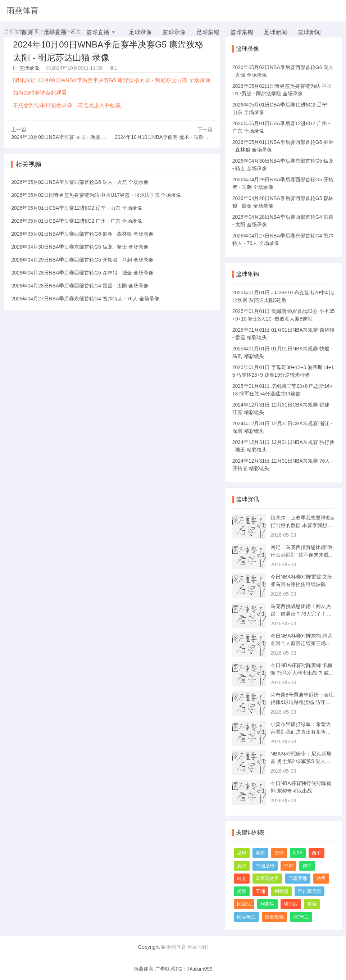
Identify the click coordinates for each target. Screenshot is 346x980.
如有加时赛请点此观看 (40, 93)
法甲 (321, 878)
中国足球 (265, 866)
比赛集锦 (274, 917)
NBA (298, 853)
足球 (242, 853)
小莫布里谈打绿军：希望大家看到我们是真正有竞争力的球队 (301, 732)
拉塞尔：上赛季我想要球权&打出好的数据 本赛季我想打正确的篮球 (302, 525)
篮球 (279, 853)
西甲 (317, 853)
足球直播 (55, 32)
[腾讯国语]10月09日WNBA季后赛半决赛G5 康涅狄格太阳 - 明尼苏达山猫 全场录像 (111, 80)
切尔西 (291, 904)
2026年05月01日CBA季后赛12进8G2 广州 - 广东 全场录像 (76, 221)
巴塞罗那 (298, 878)
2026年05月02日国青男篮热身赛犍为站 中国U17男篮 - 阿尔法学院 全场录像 (96, 195)
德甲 (307, 866)
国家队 (244, 904)
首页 (27, 32)
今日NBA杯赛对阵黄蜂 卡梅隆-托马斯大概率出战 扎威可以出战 (302, 673)
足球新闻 (276, 32)
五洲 (260, 891)
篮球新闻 (309, 32)
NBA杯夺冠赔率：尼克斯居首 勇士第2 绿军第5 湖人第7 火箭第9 (302, 761)
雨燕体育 (23, 11)
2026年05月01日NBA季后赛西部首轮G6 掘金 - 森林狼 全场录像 (82, 233)
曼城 (312, 904)
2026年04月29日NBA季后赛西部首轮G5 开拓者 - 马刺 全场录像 (82, 259)
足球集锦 (208, 32)
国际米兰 (246, 917)
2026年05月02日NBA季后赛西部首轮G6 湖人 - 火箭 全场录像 (80, 182)
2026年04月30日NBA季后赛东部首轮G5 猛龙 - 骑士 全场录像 (80, 246)
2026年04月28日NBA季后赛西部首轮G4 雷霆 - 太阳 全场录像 (80, 285)
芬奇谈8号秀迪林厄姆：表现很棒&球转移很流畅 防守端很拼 (302, 702)
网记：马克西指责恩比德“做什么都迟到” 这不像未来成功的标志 (302, 555)
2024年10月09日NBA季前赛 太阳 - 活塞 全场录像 (66, 137)
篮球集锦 (242, 32)
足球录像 (140, 32)
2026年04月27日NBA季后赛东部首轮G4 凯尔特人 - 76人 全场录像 (85, 298)
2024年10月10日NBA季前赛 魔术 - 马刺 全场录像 (170, 137)
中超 (288, 866)
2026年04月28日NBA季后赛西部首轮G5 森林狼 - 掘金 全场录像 (82, 272)
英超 (260, 853)
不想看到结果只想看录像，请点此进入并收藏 (67, 105)
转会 (242, 878)
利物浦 (281, 891)
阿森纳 (267, 904)
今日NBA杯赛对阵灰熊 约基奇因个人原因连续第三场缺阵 (302, 643)
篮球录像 (174, 32)
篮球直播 (98, 32)
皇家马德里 (267, 878)
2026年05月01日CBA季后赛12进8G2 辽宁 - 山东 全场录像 (76, 208)
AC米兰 (301, 917)
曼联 (242, 891)
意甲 (242, 866)
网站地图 (198, 947)
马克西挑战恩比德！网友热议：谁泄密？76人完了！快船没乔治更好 (301, 614)
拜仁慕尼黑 (309, 891)
